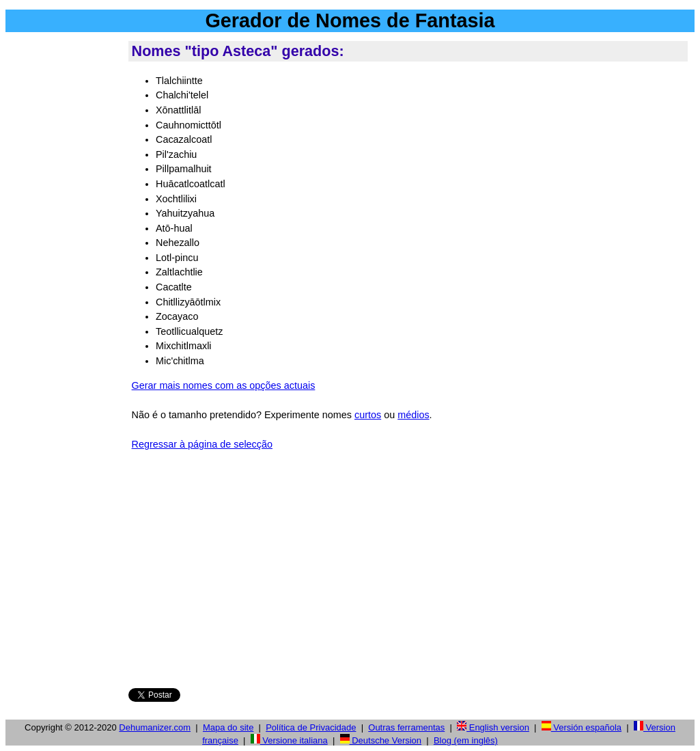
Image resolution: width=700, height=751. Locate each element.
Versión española (582, 727)
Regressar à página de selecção (202, 444)
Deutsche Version (381, 740)
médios (413, 415)
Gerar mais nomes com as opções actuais (224, 385)
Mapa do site (228, 727)
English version (493, 727)
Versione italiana (289, 740)
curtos (368, 415)
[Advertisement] (64, 245)
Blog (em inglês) (466, 740)
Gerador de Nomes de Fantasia (350, 21)
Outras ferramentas (406, 727)
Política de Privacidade (311, 727)
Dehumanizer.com (155, 727)
